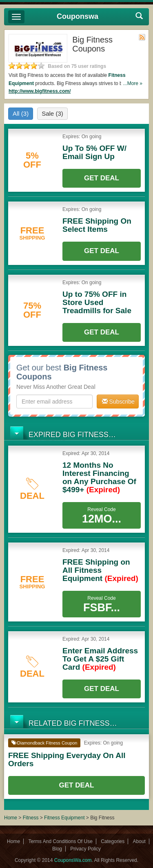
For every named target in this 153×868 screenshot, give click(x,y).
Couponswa (78, 16)
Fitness (31, 818)
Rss (142, 37)
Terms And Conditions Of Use (60, 841)
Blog (57, 849)
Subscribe (118, 401)
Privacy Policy (85, 849)
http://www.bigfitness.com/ (40, 91)
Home (11, 818)
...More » (133, 83)
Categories (113, 841)
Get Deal (102, 178)
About (139, 841)
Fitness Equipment (64, 818)
